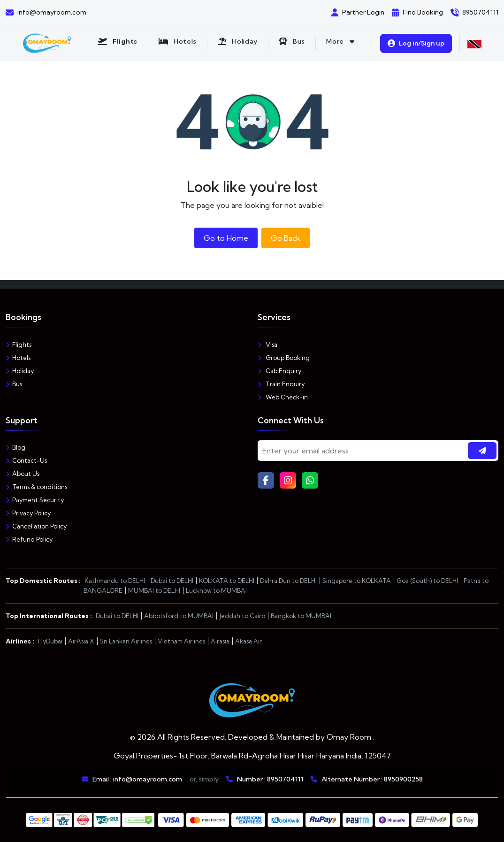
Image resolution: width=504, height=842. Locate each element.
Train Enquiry (281, 384)
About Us (23, 474)
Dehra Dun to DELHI (288, 581)
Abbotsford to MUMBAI (179, 616)
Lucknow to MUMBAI (216, 590)
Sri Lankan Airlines (126, 641)
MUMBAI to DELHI (154, 590)
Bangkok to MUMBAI (301, 616)
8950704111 (285, 779)
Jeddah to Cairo (242, 616)
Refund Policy (29, 539)
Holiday (20, 371)
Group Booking (284, 358)
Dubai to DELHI (172, 581)
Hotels (18, 358)
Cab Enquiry (279, 371)
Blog (15, 447)
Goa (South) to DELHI (427, 581)
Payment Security (35, 500)
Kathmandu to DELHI (115, 581)
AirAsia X (81, 641)
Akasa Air (248, 641)
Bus (14, 384)
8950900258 (403, 779)
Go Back (286, 238)
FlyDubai (50, 641)
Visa (267, 344)
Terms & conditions (36, 487)
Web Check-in (283, 397)
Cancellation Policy (36, 526)
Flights (19, 344)
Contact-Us (26, 460)
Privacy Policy (28, 513)
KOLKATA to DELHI (227, 581)
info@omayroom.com (148, 779)
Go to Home (226, 238)
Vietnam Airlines (181, 641)
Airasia (220, 641)
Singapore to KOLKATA (357, 581)
